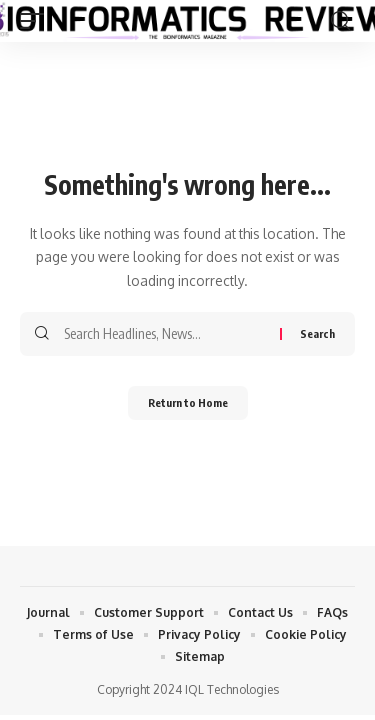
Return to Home (188, 402)
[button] (37, 21)
